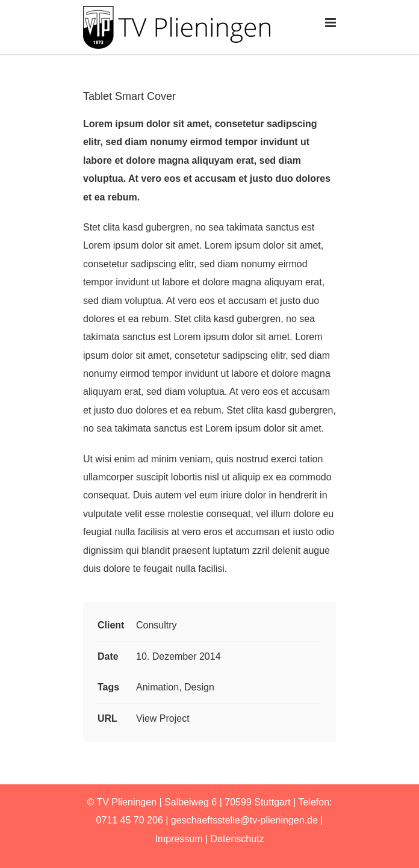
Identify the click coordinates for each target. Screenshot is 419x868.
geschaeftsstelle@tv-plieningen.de (244, 820)
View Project (163, 718)
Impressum (178, 839)
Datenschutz (237, 839)
